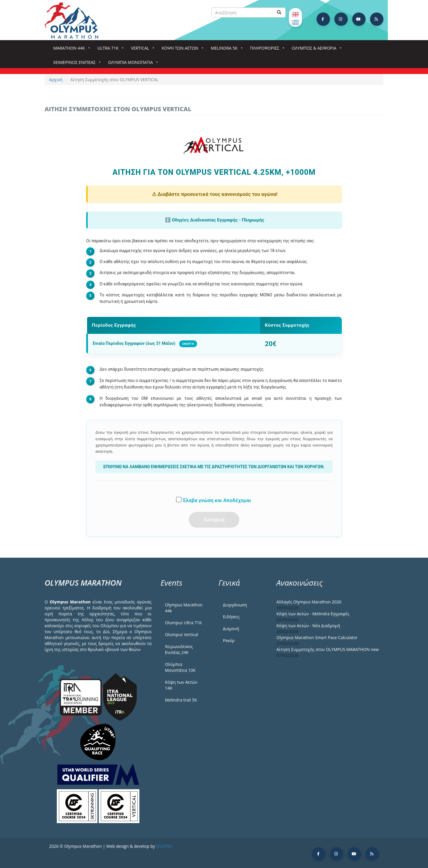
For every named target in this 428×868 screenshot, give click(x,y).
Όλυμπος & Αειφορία (315, 50)
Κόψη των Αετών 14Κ (181, 685)
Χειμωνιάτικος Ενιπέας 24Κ (179, 649)
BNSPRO (164, 846)
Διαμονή (231, 629)
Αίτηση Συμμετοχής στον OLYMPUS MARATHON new (328, 649)
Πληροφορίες (266, 50)
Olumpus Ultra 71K (183, 623)
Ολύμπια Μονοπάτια (132, 64)
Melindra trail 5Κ (181, 700)
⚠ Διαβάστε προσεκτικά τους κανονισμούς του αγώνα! (215, 194)
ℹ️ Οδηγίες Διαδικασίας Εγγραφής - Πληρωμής (215, 220)
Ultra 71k (109, 50)
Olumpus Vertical (182, 635)
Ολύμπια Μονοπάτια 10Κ (180, 667)
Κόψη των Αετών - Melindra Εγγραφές (313, 614)
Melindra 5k (225, 50)
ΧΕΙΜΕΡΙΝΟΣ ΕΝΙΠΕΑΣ (75, 64)
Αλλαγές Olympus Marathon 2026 (309, 602)
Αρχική (56, 80)
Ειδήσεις (231, 617)
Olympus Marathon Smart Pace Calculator (317, 637)
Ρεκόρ (229, 640)
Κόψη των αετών (181, 50)
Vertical (141, 50)
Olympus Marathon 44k (184, 608)
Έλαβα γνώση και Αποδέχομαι (214, 500)
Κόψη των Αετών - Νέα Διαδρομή (308, 626)
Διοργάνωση (235, 605)
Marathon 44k (70, 50)
